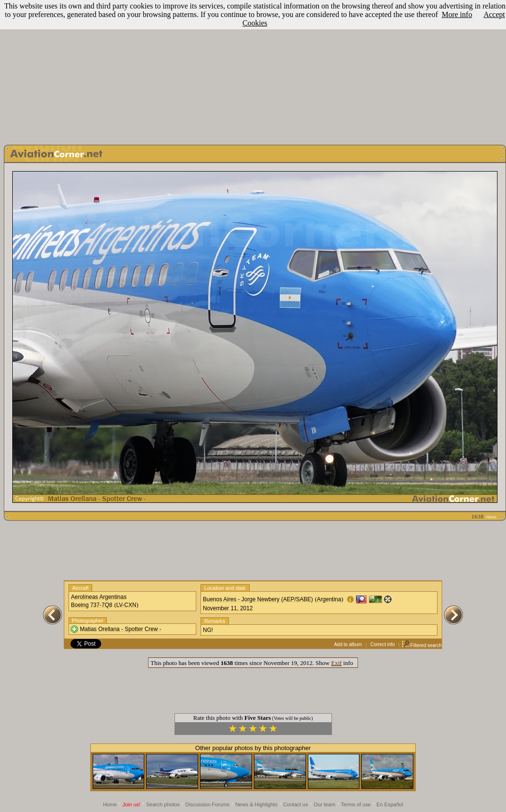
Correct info (383, 644)
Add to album (348, 644)
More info (457, 14)
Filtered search (422, 645)
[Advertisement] (253, 70)
